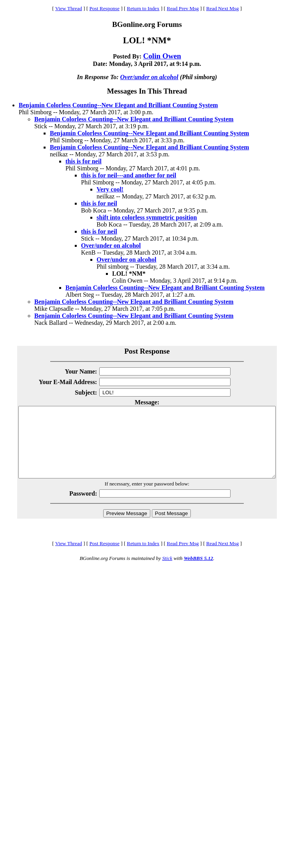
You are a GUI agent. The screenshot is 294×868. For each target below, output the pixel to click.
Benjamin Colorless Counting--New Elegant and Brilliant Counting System (118, 105)
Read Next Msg (222, 8)
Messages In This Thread (147, 91)
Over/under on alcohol (149, 77)
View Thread (69, 8)
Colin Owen (162, 56)
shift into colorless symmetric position (147, 217)
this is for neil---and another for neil (129, 175)
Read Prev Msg (183, 8)
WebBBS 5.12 (198, 572)
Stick (167, 572)
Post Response (104, 8)
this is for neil (84, 161)
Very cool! (110, 189)
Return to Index (143, 8)
